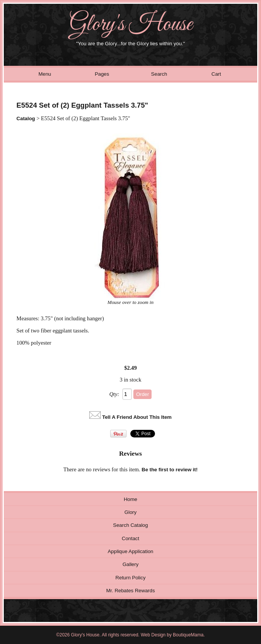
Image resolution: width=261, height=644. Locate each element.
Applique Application (130, 551)
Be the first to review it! (170, 470)
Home (131, 499)
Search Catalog (131, 525)
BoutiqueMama (188, 635)
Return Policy (130, 578)
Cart (216, 74)
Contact (131, 538)
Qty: (114, 394)
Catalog (26, 118)
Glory (131, 512)
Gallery (130, 564)
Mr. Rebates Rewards (130, 591)
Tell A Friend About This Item (137, 417)
